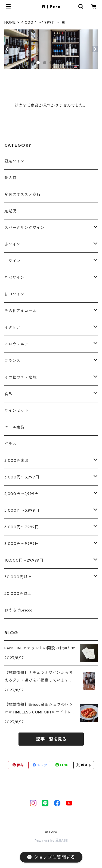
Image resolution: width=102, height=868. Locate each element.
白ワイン (12, 261)
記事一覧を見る (51, 739)
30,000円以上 (18, 577)
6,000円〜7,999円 (21, 527)
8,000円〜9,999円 (21, 544)
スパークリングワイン (24, 228)
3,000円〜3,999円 (22, 477)
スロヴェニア (16, 344)
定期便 (10, 211)
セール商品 (14, 427)
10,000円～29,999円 (24, 560)
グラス (10, 444)
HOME (10, 22)
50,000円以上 (18, 593)
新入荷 (10, 178)
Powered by (51, 841)
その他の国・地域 (20, 377)
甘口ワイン (14, 294)
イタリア (12, 327)
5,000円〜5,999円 (22, 510)
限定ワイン (14, 161)
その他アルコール (20, 311)
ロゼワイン (14, 278)
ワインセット (16, 411)
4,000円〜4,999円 (38, 22)
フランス (12, 361)
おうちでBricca (18, 610)
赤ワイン (12, 244)
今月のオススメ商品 (22, 194)
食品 (8, 394)
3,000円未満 (16, 460)
